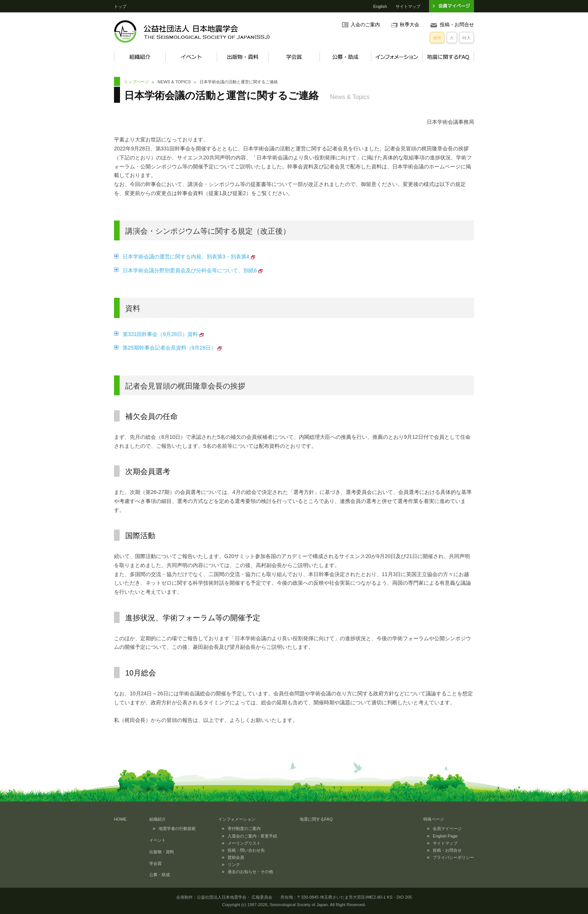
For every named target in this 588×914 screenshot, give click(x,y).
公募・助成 (345, 57)
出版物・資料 (242, 57)
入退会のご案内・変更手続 (252, 836)
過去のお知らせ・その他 (250, 872)
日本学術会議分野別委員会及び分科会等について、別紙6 (190, 270)
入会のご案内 (365, 25)
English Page (445, 836)
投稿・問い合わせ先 (246, 850)
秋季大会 (409, 25)
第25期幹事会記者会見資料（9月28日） (169, 348)
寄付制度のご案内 (244, 828)
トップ (120, 6)
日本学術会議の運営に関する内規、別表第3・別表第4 (186, 257)
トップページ (136, 82)
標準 (437, 38)
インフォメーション (397, 57)
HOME (120, 819)
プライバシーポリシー (453, 857)
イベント (191, 57)
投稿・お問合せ (457, 25)
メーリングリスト (244, 843)
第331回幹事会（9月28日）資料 (160, 334)
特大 (466, 38)
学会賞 (294, 57)
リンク (234, 864)
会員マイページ (447, 828)
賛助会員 (236, 857)
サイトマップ (408, 6)
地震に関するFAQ (448, 57)
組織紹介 (140, 57)
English (380, 6)
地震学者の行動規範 (177, 828)
